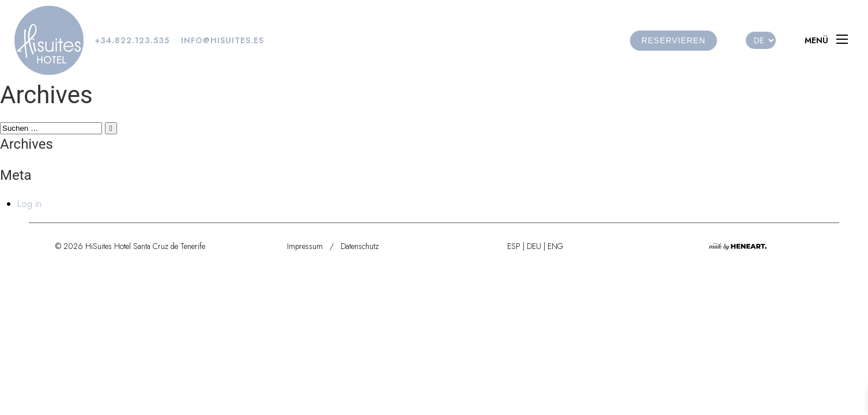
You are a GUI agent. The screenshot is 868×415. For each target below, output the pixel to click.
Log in (29, 204)
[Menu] (829, 40)
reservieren (673, 40)
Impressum (305, 246)
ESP (514, 246)
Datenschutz (360, 246)
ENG (555, 246)
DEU (534, 246)
